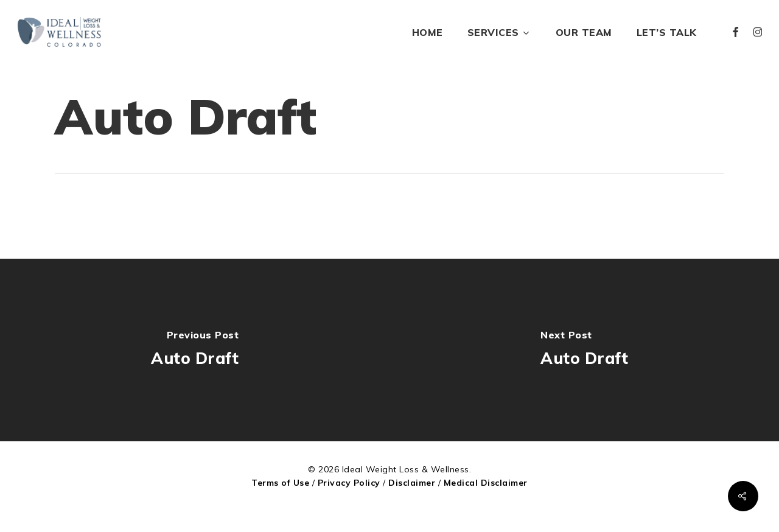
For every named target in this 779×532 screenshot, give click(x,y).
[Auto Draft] (195, 350)
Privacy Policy (349, 483)
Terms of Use (280, 483)
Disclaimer (412, 483)
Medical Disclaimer (486, 483)
